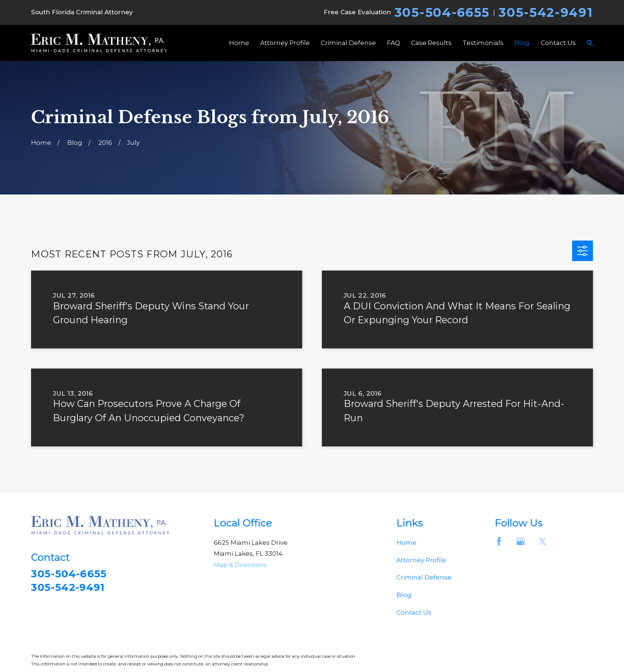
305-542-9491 (546, 12)
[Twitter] (543, 541)
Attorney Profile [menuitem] (285, 43)
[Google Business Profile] (521, 541)
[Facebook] (499, 541)
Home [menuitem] (239, 43)
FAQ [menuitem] (393, 43)
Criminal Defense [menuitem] (348, 43)
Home (406, 543)
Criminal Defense (424, 577)
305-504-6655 (442, 12)
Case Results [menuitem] (431, 43)
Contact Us (414, 612)
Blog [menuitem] (522, 43)
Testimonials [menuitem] (483, 43)
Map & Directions (240, 565)
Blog (404, 595)
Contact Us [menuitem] (558, 43)
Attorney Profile (421, 560)
